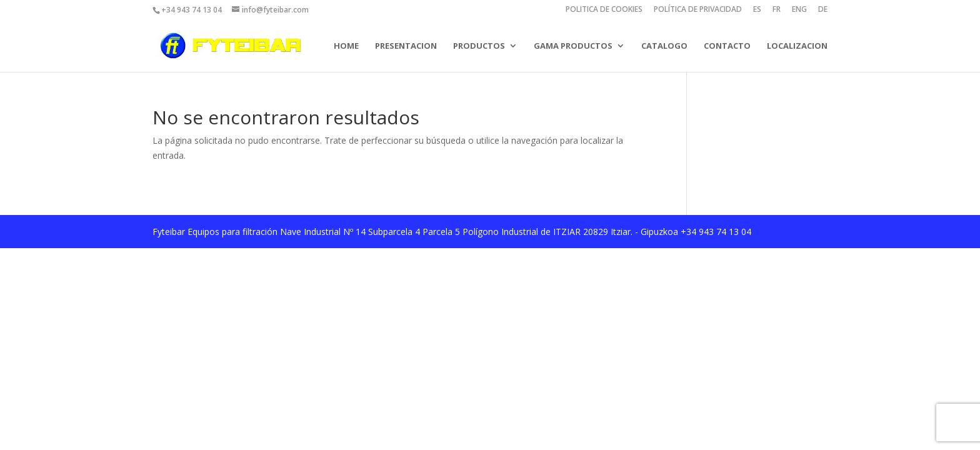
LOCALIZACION (797, 46)
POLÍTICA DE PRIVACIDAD (698, 10)
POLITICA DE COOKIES (604, 10)
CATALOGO (664, 46)
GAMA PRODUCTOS (573, 46)
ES (757, 10)
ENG (799, 10)
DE (823, 10)
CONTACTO (727, 46)
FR (777, 10)
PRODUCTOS (479, 46)
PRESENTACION (406, 46)
